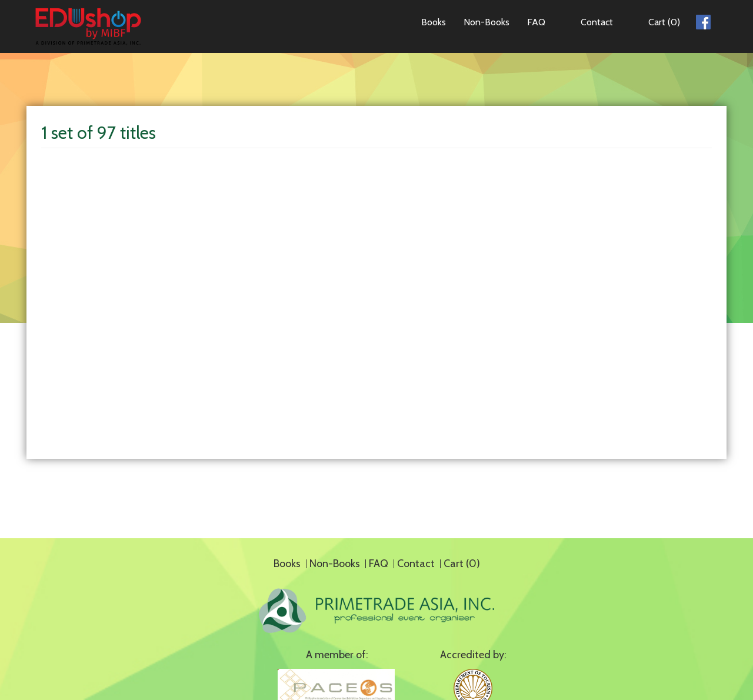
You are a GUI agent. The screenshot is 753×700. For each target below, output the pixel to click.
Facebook (703, 20)
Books (434, 22)
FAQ (536, 22)
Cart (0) (664, 22)
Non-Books (487, 22)
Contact (597, 22)
